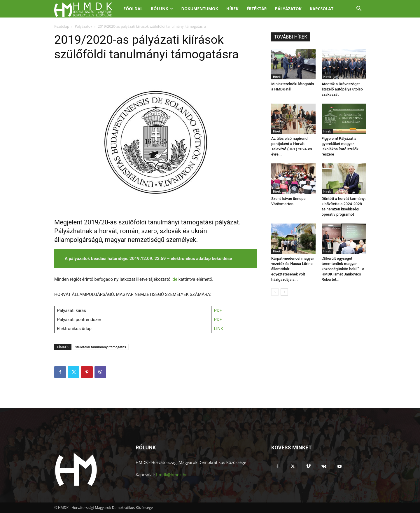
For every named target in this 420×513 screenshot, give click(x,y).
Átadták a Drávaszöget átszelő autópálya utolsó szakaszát (342, 89)
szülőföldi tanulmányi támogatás (101, 347)
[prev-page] (275, 292)
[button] (359, 9)
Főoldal (133, 9)
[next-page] (284, 292)
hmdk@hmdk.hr (171, 475)
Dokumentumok (200, 9)
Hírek (232, 9)
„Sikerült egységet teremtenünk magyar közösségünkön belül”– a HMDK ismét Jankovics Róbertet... (343, 269)
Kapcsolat (322, 9)
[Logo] (87, 9)
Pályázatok (288, 9)
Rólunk (162, 9)
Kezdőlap (62, 26)
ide (174, 279)
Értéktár (257, 9)
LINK (218, 329)
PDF (218, 310)
